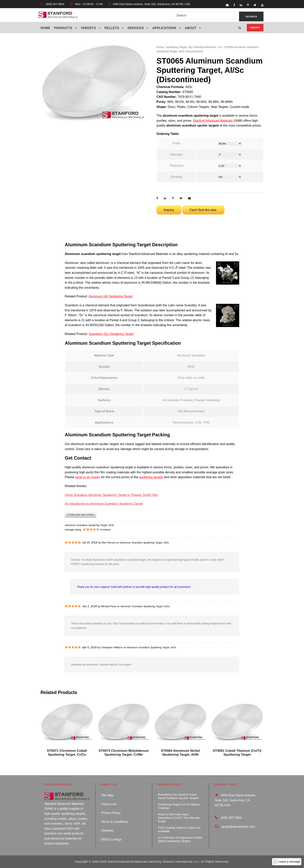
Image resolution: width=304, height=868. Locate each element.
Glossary (108, 831)
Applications (164, 28)
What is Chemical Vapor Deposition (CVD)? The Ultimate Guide (179, 818)
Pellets (112, 28)
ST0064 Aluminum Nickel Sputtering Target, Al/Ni (180, 753)
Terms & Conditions (115, 822)
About (190, 28)
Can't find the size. (203, 210)
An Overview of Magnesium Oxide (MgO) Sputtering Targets (180, 839)
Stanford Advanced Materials (213, 121)
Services (136, 28)
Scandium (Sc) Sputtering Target (111, 334)
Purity (176, 143)
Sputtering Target (176, 47)
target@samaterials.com (238, 827)
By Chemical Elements (203, 47)
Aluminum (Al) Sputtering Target (111, 296)
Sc (220, 47)
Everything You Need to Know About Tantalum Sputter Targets (178, 796)
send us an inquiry (88, 477)
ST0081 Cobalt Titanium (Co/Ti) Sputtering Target (237, 753)
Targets (88, 28)
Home (45, 28)
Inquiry (255, 28)
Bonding (176, 177)
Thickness (176, 166)
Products (63, 28)
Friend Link (109, 804)
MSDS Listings (112, 839)
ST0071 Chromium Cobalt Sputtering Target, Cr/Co (67, 753)
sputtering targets (151, 477)
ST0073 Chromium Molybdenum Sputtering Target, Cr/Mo (124, 753)
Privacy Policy (111, 813)
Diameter (176, 155)
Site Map (108, 795)
